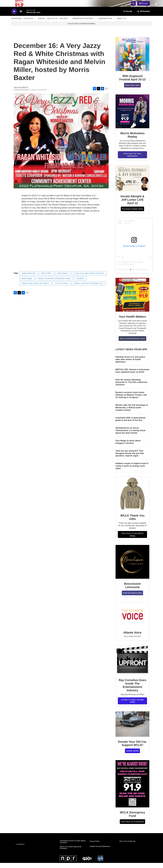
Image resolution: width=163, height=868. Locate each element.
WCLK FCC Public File (127, 846)
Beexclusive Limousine (132, 590)
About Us (121, 24)
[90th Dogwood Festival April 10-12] (132, 59)
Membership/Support (83, 24)
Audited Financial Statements (100, 852)
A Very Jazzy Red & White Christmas (89, 278)
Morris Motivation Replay (132, 140)
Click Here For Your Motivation (132, 160)
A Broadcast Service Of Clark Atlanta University (73, 847)
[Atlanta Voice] (132, 620)
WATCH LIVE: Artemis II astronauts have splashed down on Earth (132, 376)
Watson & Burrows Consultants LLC (89, 288)
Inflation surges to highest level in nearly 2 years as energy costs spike (132, 471)
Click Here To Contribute (132, 827)
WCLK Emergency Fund (132, 819)
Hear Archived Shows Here (132, 344)
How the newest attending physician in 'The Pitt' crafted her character (131, 387)
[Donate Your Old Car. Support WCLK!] (132, 729)
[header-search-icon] (134, 6)
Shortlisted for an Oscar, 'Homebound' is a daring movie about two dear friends (131, 436)
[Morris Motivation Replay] (132, 116)
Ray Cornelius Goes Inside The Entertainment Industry (132, 690)
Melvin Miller (46, 278)
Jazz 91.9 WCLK (62, 288)
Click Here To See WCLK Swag (132, 540)
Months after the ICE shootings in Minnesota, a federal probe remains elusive (132, 413)
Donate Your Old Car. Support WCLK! (132, 748)
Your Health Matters (132, 322)
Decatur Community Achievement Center (54, 283)
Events (41, 24)
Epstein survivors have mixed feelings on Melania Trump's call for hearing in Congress (131, 400)
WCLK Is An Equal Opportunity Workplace (71, 853)
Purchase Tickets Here (132, 214)
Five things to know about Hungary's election (128, 447)
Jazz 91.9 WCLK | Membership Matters (81, 29)
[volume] (21, 16)
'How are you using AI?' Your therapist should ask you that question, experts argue (130, 458)
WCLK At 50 (52, 24)
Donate (146, 6)
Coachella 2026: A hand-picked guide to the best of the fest (130, 424)
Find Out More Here (132, 598)
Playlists (28, 24)
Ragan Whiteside (29, 278)
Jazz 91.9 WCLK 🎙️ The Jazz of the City (132, 275)
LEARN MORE (132, 756)
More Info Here (132, 90)
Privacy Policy (94, 846)
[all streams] (144, 16)
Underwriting (105, 24)
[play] (14, 16)
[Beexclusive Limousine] (132, 567)
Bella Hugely (27, 283)
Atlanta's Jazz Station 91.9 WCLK (35, 288)
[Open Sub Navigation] (35, 24)
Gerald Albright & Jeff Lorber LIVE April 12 (132, 205)
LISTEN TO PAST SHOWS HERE (132, 706)
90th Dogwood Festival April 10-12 (132, 83)
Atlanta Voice (132, 638)
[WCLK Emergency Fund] (132, 789)
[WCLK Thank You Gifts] (132, 499)
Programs (16, 24)
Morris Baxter (63, 278)
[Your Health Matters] (132, 300)
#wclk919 (80, 283)
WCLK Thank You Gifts (132, 522)
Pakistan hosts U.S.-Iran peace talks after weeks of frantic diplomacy (130, 365)
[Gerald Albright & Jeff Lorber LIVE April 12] (132, 183)
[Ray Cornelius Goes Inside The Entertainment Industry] (132, 665)
